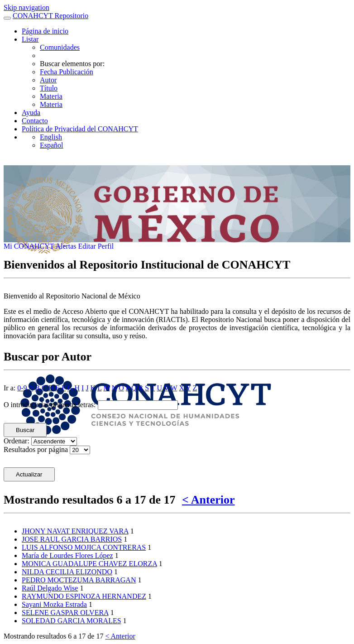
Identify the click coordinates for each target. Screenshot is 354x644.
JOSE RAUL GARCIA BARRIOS (72, 539)
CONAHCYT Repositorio (50, 16)
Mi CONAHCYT (29, 246)
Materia (51, 96)
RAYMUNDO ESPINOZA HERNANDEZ (84, 596)
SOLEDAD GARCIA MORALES (72, 621)
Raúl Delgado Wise (50, 588)
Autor (48, 80)
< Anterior (208, 500)
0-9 (22, 388)
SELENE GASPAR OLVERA (65, 613)
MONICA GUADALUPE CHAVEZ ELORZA (89, 564)
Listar (30, 39)
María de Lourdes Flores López (67, 555)
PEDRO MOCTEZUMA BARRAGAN (79, 580)
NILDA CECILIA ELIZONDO (67, 572)
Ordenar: (17, 441)
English (51, 137)
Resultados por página (36, 449)
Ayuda (31, 113)
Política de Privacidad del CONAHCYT (80, 129)
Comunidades (60, 47)
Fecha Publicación (67, 72)
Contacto (35, 121)
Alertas (67, 246)
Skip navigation (26, 7)
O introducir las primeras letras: (50, 405)
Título (49, 88)
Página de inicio (45, 31)
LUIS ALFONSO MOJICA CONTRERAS (84, 547)
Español (52, 145)
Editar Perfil (96, 246)
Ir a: (10, 388)
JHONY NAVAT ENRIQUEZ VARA (75, 531)
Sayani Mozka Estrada (54, 604)
